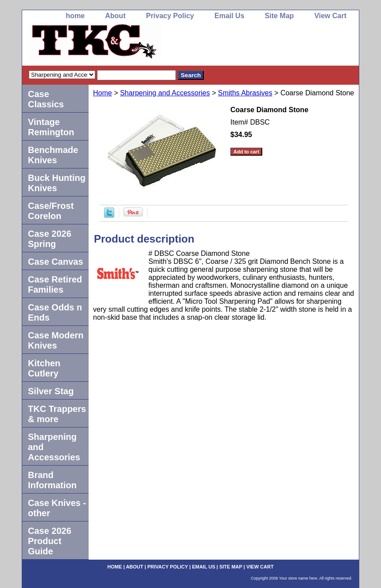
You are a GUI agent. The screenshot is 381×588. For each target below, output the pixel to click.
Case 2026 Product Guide (50, 541)
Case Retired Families (55, 284)
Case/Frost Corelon (51, 211)
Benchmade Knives (53, 155)
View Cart (330, 16)
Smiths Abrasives (245, 93)
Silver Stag (51, 391)
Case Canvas (56, 262)
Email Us (229, 16)
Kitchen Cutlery (44, 368)
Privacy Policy (170, 16)
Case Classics (46, 99)
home (76, 16)
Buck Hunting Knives (57, 183)
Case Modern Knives (56, 340)
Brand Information (52, 480)
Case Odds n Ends (55, 312)
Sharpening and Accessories (165, 93)
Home (103, 93)
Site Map (280, 16)
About (115, 16)
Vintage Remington (51, 127)
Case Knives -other (57, 508)
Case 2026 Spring (50, 239)
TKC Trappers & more (57, 414)
